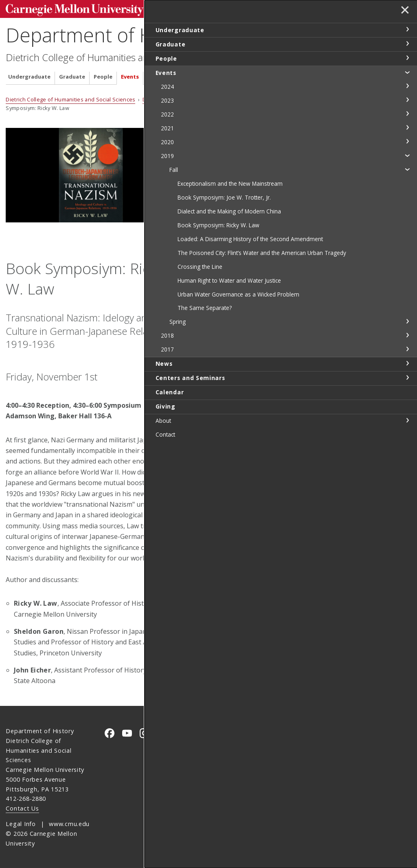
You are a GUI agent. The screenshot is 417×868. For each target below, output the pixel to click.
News (154, 75)
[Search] (254, 8)
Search (283, 8)
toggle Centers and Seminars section (407, 452)
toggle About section (407, 495)
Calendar (249, 75)
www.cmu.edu (69, 823)
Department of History (104, 33)
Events (130, 75)
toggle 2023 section (407, 100)
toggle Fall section (407, 169)
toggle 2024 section (407, 86)
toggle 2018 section (407, 410)
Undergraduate (29, 75)
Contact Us (22, 808)
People (103, 75)
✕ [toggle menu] (403, 12)
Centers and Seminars (200, 75)
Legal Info (21, 823)
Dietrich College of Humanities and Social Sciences (114, 55)
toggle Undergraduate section (407, 29)
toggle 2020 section (407, 141)
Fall (255, 97)
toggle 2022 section (407, 114)
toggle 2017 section (407, 424)
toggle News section (407, 438)
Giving (279, 75)
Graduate (72, 75)
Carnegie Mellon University (67, 9)
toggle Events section (407, 72)
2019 (238, 97)
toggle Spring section (407, 396)
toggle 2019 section (407, 155)
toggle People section (407, 58)
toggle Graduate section (407, 44)
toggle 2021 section (407, 127)
